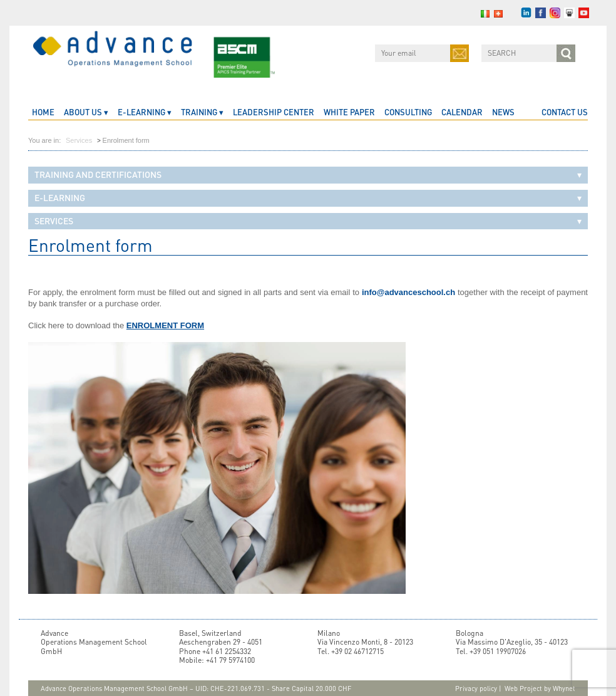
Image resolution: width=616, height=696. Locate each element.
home (43, 112)
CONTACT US (565, 112)
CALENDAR (462, 112)
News (503, 112)
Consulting (408, 112)
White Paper (349, 112)
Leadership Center (274, 112)
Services (79, 140)
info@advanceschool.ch (408, 292)
